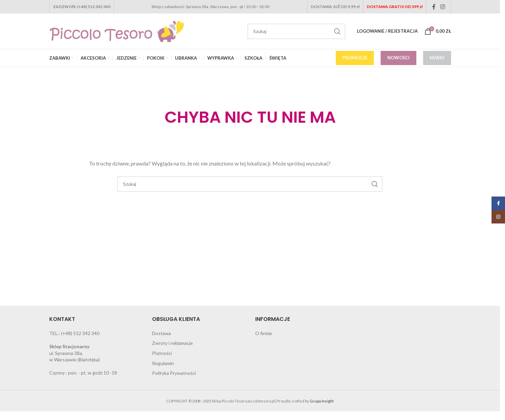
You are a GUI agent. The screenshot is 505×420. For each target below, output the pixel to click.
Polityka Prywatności (174, 373)
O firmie (264, 333)
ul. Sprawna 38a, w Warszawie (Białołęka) (75, 353)
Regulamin (163, 363)
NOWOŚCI (398, 58)
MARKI (437, 58)
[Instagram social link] (442, 7)
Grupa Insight (322, 401)
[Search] (296, 31)
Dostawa (161, 333)
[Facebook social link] (434, 7)
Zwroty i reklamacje (172, 343)
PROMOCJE (355, 58)
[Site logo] (117, 31)
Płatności (162, 353)
